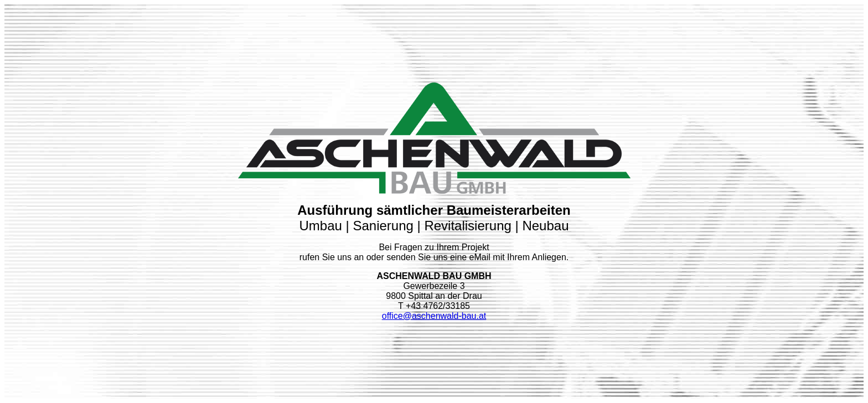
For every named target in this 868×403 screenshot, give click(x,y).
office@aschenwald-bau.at (434, 314)
